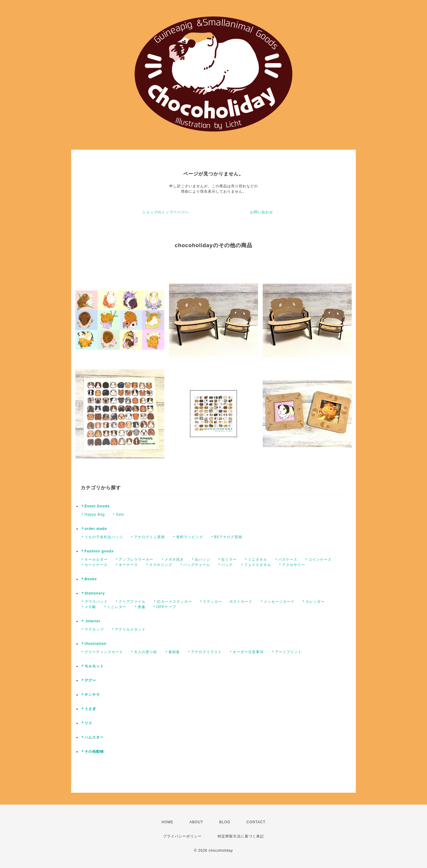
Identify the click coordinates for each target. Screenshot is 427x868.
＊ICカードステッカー (172, 602)
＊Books (89, 579)
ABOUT (196, 822)
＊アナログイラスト (204, 652)
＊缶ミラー (227, 560)
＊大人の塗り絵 (144, 652)
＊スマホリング (159, 565)
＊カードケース (94, 565)
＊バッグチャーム (195, 565)
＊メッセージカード (277, 602)
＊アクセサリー (292, 565)
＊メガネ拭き (172, 560)
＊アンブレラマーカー (134, 560)
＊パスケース (286, 560)
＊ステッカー (211, 602)
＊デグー (88, 680)
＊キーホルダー (94, 560)
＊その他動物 (92, 752)
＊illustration (93, 644)
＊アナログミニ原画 (148, 537)
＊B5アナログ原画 (226, 537)
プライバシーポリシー (182, 836)
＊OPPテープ (164, 607)
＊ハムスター (92, 737)
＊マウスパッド (94, 602)
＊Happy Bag (93, 514)
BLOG (225, 822)
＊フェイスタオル (256, 565)
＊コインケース (318, 560)
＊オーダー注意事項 (246, 652)
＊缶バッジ (201, 560)
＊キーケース (126, 565)
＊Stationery (93, 593)
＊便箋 (140, 607)
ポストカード (241, 602)
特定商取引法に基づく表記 (241, 836)
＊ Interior (91, 621)
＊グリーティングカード (102, 652)
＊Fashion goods (97, 551)
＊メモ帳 (88, 607)
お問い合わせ (262, 212)
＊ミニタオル (256, 560)
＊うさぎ (88, 709)
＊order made (94, 529)
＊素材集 (172, 652)
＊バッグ (225, 565)
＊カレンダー (313, 602)
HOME (168, 822)
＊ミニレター (115, 607)
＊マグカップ (92, 629)
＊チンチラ (90, 695)
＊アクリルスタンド (128, 629)
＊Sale (118, 514)
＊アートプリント (286, 652)
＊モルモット (92, 666)
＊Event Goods (95, 506)
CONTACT (256, 822)
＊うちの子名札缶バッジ (102, 537)
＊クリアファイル (130, 602)
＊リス (86, 723)
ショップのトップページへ (165, 212)
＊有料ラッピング (188, 537)
